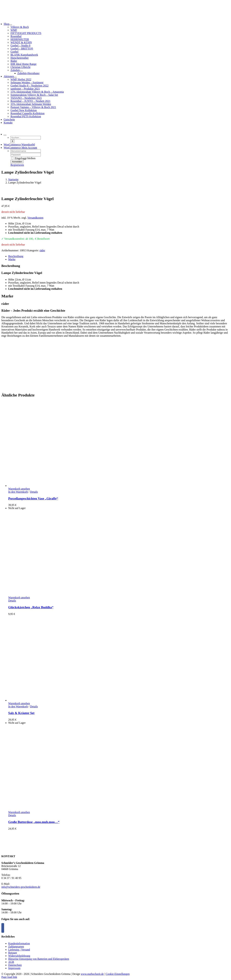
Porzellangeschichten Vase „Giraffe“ (33, 498)
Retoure (13, 953)
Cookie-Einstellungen (118, 974)
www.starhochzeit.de (92, 974)
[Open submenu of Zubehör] (21, 71)
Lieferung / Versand (19, 950)
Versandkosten (35, 218)
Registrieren (17, 165)
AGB (11, 962)
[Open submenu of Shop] (11, 25)
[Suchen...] (26, 138)
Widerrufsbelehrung (19, 956)
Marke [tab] (12, 259)
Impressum (14, 968)
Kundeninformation (19, 943)
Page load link (9, 977)
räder (42, 250)
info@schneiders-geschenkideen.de (21, 887)
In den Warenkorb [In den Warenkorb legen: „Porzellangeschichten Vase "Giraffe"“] (18, 492)
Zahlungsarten (16, 947)
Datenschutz (15, 965)
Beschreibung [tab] (16, 256)
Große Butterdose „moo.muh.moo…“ (34, 822)
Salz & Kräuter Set (21, 713)
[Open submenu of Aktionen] (15, 77)
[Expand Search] (5, 135)
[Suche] (12, 141)
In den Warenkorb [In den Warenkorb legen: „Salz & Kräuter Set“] (18, 706)
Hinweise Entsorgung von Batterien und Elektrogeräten (39, 959)
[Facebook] (3, 928)
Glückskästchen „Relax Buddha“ (31, 607)
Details (34, 492)
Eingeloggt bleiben (23, 158)
